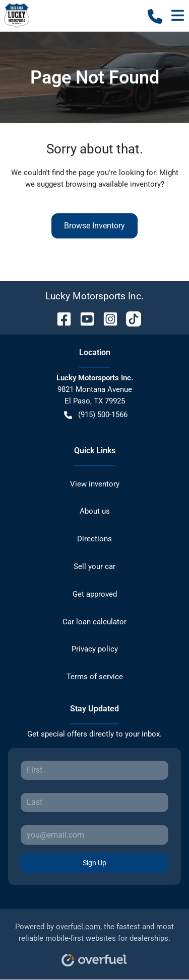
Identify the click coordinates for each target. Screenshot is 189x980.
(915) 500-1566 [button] (96, 415)
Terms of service (95, 677)
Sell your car (94, 566)
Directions (94, 539)
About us (95, 511)
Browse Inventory (94, 226)
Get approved (95, 594)
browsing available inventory (113, 184)
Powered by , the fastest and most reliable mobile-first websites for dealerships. (94, 941)
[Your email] (94, 835)
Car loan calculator (94, 622)
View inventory (95, 484)
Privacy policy (95, 649)
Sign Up (94, 863)
